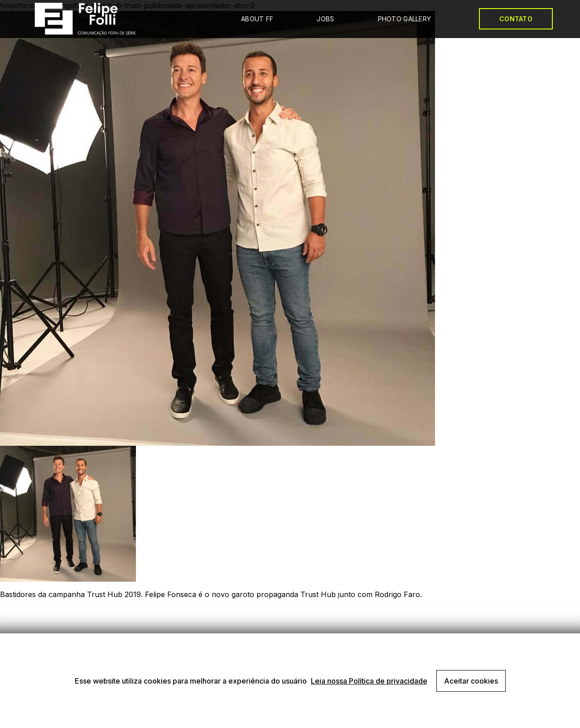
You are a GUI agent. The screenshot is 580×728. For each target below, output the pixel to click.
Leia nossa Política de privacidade (369, 681)
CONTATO (516, 19)
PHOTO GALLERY (405, 19)
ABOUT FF (257, 19)
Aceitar (471, 681)
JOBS (325, 19)
